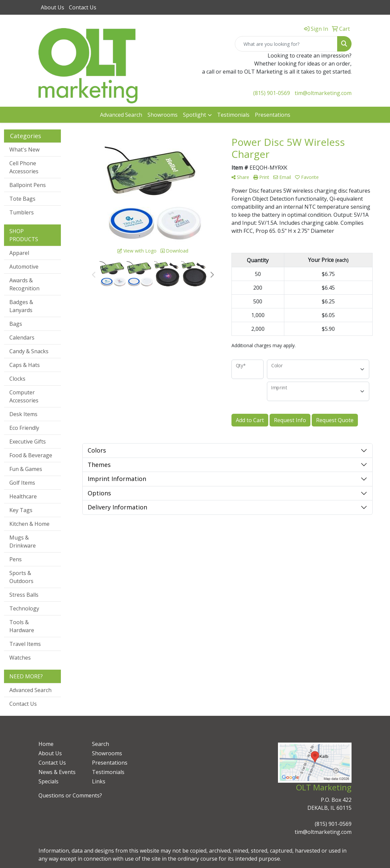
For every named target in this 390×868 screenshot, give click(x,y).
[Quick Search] (286, 44)
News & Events (57, 772)
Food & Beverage (31, 455)
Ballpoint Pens (28, 185)
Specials (48, 781)
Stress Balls (24, 595)
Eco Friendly (24, 428)
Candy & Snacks (29, 351)
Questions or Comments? (70, 795)
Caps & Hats (25, 365)
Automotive (24, 267)
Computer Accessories (24, 396)
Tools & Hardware (22, 626)
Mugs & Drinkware (23, 542)
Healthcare (23, 496)
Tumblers (22, 212)
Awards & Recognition (24, 284)
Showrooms (163, 115)
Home (46, 744)
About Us (53, 7)
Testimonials (233, 115)
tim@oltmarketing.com (323, 93)
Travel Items (25, 644)
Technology (24, 608)
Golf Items (22, 483)
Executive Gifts (28, 442)
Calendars (22, 337)
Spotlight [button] (194, 115)
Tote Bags (22, 199)
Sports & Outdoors (21, 577)
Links (99, 781)
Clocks (17, 379)
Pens (16, 559)
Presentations (273, 115)
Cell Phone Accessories (24, 167)
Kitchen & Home (29, 524)
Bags (16, 324)
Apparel (19, 253)
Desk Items (23, 414)
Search (101, 744)
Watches (20, 658)
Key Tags (21, 510)
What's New (24, 150)
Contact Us (83, 7)
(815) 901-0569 (272, 93)
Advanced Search (121, 115)
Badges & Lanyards (21, 306)
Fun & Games (26, 469)
